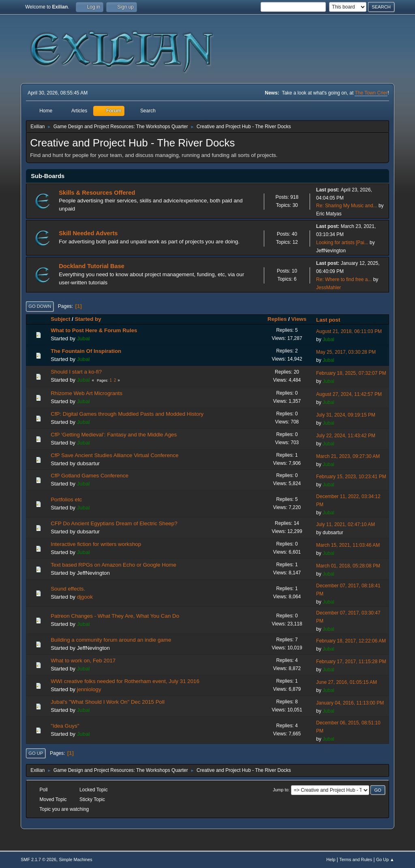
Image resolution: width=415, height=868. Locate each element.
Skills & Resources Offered (97, 193)
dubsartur (88, 463)
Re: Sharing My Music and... (347, 206)
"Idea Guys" (65, 726)
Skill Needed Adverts (88, 233)
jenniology (89, 689)
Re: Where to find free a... (344, 279)
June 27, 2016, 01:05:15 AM (347, 682)
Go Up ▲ (385, 859)
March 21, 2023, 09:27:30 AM (348, 456)
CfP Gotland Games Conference (90, 476)
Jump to (280, 790)
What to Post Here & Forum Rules (94, 330)
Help (331, 859)
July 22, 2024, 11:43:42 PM (346, 436)
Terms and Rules (356, 859)
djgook (85, 597)
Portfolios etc (66, 500)
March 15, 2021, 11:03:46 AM (348, 545)
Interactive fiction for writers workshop (96, 544)
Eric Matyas (329, 214)
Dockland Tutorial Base (92, 266)
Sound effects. (68, 589)
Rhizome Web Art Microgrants (87, 393)
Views (299, 319)
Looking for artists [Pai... (342, 243)
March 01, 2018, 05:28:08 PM (348, 566)
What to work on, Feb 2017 (83, 661)
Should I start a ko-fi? (76, 372)
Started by (88, 319)
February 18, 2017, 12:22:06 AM (351, 641)
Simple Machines (76, 859)
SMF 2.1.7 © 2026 (39, 859)
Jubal (83, 338)
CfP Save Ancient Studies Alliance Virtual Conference (114, 455)
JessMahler (328, 288)
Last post (332, 320)
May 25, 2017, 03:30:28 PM (346, 352)
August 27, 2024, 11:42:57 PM (349, 394)
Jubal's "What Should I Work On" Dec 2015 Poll (108, 702)
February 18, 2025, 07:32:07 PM (351, 373)
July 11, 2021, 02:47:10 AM (345, 524)
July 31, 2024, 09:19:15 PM (346, 415)
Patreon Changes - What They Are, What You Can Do (115, 616)
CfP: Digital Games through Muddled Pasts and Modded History (127, 414)
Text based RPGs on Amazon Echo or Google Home (113, 565)
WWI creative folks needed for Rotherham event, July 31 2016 (125, 681)
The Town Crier (371, 93)
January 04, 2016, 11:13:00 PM (350, 703)
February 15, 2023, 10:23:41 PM (351, 477)
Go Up (36, 753)
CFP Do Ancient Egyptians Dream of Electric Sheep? (114, 523)
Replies (277, 319)
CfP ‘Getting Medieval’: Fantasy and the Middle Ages (114, 435)
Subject (60, 319)
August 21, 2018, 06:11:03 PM (349, 331)
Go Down (40, 306)
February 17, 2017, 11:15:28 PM (351, 662)
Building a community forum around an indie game (111, 640)
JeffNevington (331, 251)
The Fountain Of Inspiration (86, 351)
